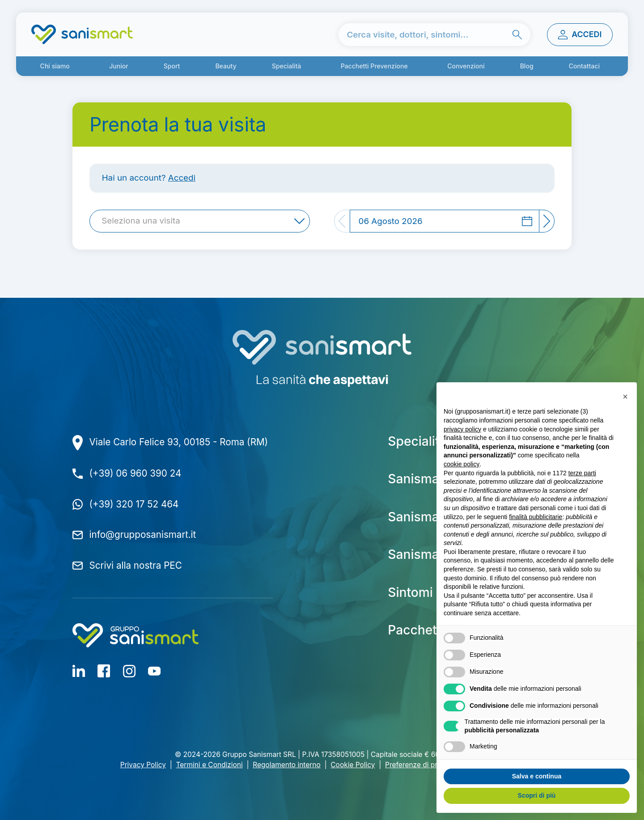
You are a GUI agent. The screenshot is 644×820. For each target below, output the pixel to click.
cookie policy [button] (462, 464)
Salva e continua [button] (537, 776)
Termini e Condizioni (210, 765)
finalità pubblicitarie (536, 517)
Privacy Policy (143, 765)
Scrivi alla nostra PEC (136, 565)
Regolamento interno (286, 765)
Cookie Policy (353, 765)
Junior (119, 66)
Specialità (287, 66)
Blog (527, 66)
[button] (625, 397)
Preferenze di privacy (420, 765)
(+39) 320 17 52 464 (134, 504)
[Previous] (342, 221)
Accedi (182, 178)
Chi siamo (55, 66)
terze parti (582, 473)
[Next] (547, 221)
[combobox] (200, 221)
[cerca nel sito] (434, 35)
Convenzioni (466, 66)
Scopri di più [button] (537, 795)
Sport (172, 66)
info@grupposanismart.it (143, 535)
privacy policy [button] (462, 429)
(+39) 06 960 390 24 (136, 473)
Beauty (226, 66)
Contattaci (584, 66)
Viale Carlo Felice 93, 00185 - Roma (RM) (179, 442)
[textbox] (143, 221)
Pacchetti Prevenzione (374, 66)
